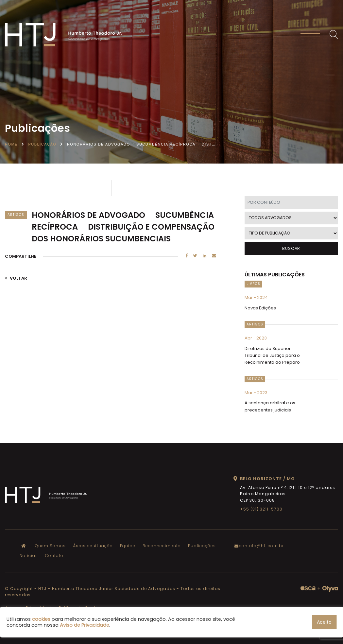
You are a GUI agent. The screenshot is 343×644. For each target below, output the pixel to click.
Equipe (128, 546)
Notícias (29, 556)
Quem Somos (50, 546)
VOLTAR (16, 278)
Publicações (202, 546)
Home (11, 144)
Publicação (43, 144)
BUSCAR (291, 248)
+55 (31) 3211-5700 (261, 509)
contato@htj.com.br (261, 546)
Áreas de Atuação (93, 546)
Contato (54, 556)
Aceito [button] (324, 622)
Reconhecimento (162, 546)
